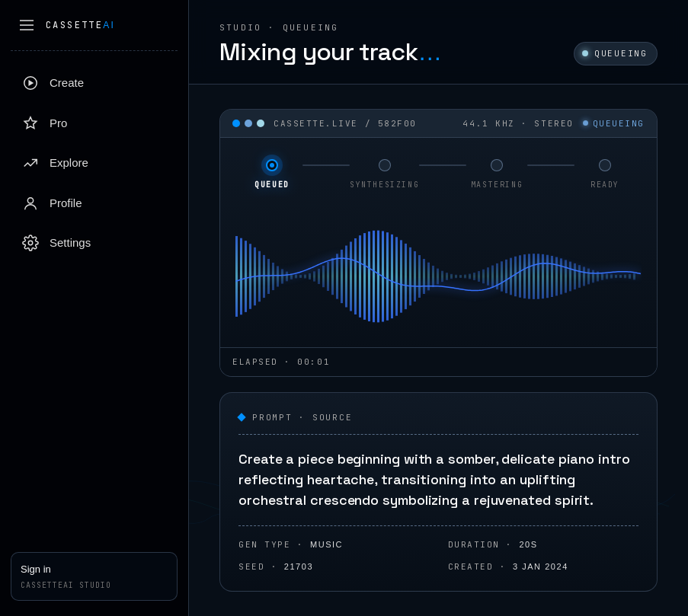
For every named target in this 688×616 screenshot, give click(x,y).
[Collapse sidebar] (27, 25)
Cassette (80, 25)
